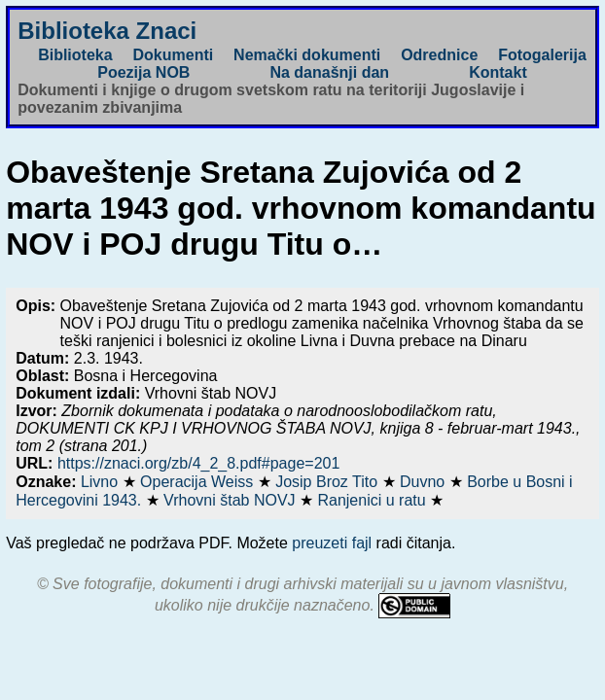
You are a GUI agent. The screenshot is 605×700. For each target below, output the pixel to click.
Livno (102, 482)
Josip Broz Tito (328, 482)
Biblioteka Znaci (107, 31)
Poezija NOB (143, 72)
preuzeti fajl (332, 543)
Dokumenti (174, 55)
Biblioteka (75, 55)
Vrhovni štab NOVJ (231, 500)
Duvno (425, 482)
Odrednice (439, 55)
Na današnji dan (329, 72)
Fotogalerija (542, 55)
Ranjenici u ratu (374, 500)
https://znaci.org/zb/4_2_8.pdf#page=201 (198, 463)
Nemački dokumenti (307, 55)
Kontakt (498, 72)
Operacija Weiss (199, 482)
